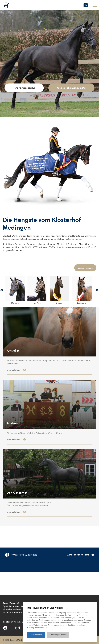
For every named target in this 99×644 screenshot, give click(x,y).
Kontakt (6, 244)
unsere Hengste (85, 268)
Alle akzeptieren (36, 635)
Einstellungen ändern (58, 635)
